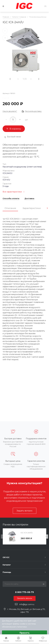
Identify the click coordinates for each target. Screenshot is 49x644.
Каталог (7, 565)
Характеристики (32, 208)
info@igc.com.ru (27, 604)
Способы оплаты (11, 199)
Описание (10, 208)
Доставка (29, 199)
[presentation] (47, 208)
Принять (25, 633)
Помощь (7, 572)
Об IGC (6, 557)
